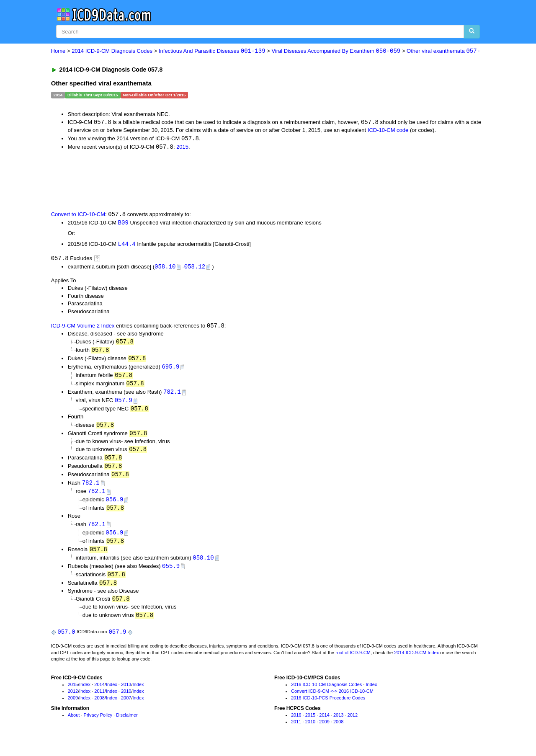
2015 (182, 148)
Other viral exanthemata (443, 51)
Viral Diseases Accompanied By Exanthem (336, 51)
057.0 (66, 641)
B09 (123, 224)
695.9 (170, 370)
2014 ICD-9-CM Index (416, 662)
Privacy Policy (98, 725)
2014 (99, 694)
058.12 (195, 268)
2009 (73, 707)
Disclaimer (127, 725)
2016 (296, 725)
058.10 (165, 268)
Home (58, 51)
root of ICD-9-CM (353, 662)
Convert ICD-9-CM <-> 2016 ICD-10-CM (332, 700)
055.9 (171, 574)
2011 (99, 700)
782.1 (172, 396)
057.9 (124, 404)
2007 (126, 707)
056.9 (114, 506)
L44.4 (127, 245)
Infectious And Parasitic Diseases (212, 51)
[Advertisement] (201, 181)
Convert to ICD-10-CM (78, 215)
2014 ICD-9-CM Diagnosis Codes (112, 51)
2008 (99, 707)
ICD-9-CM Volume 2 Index (83, 328)
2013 (126, 694)
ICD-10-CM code (388, 130)
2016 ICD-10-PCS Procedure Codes (328, 707)
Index (85, 694)
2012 (73, 700)
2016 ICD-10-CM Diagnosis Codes (326, 694)
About (74, 725)
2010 (126, 700)
